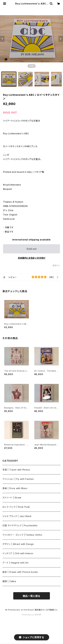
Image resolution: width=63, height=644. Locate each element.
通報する (56, 266)
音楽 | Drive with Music (15, 488)
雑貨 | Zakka (9, 581)
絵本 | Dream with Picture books (20, 572)
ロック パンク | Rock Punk (16, 507)
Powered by (32, 615)
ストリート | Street (12, 498)
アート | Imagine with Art (15, 563)
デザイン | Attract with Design (18, 544)
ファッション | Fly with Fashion (18, 479)
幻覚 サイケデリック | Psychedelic (20, 525)
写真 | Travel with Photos (16, 470)
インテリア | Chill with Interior (18, 553)
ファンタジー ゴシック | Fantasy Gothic (22, 535)
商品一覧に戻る (32, 596)
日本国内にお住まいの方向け (32, 258)
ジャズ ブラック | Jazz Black (17, 516)
